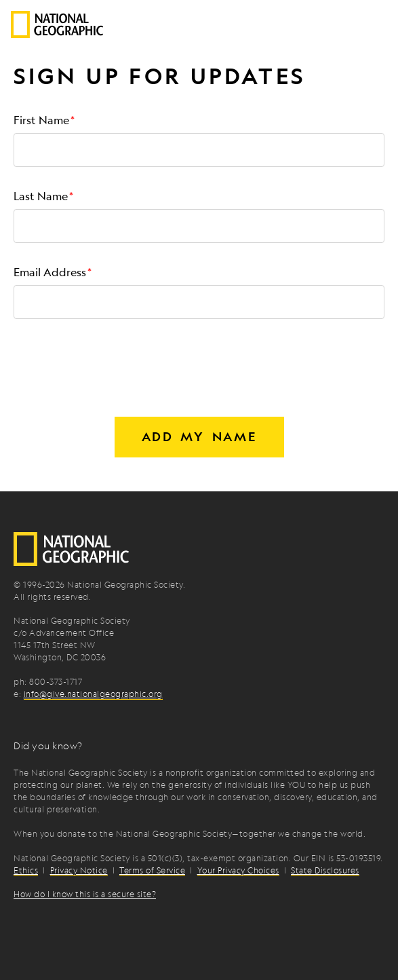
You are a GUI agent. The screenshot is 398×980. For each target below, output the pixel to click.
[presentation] (117, 358)
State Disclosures (325, 870)
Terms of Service (152, 870)
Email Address (50, 272)
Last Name (41, 196)
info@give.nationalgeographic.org (93, 693)
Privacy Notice (79, 870)
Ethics (26, 870)
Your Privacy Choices (238, 870)
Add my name (199, 437)
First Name (41, 120)
